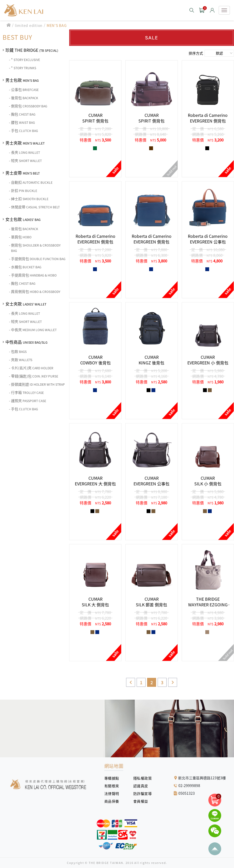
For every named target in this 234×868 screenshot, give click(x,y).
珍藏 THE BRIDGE (32, 50)
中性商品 (26, 342)
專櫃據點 (112, 778)
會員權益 (143, 801)
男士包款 (22, 80)
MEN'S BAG (57, 25)
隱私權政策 (141, 778)
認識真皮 (143, 786)
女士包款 (23, 219)
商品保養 (114, 801)
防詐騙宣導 (143, 793)
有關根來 (114, 786)
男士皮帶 (23, 173)
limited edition (29, 25)
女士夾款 (26, 304)
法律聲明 (114, 793)
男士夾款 (25, 143)
